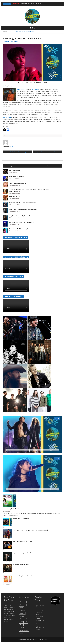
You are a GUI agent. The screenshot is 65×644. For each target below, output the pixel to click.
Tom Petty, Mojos (14, 170)
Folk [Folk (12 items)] (21, 619)
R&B (7, 136)
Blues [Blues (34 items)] (22, 608)
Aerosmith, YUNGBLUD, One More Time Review (23, 203)
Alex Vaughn (21, 89)
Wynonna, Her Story (15, 196)
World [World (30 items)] (22, 633)
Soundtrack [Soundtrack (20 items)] (23, 627)
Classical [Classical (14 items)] (22, 610)
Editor (17, 41)
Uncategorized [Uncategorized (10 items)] (24, 630)
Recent (30, 166)
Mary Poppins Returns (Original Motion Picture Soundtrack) (30, 530)
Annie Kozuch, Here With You (18, 183)
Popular (12, 166)
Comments (50, 166)
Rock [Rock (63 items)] (26, 624)
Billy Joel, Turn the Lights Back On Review (40, 622)
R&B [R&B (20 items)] (21, 624)
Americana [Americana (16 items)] (23, 602)
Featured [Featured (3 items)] (23, 616)
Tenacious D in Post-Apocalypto (22, 541)
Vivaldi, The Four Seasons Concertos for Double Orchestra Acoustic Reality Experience (29, 191)
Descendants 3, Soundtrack (21, 519)
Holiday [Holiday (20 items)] (26, 619)
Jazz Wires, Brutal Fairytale (12, 509)
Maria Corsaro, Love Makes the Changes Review (23, 209)
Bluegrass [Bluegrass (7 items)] (23, 605)
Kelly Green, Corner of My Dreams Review (21, 216)
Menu (32, 28)
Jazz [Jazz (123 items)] (21, 622)
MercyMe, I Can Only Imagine (21, 564)
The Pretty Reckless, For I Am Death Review (22, 222)
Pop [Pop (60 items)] (26, 622)
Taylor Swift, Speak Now (16, 177)
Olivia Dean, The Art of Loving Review (20, 229)
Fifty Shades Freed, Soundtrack (22, 553)
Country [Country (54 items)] (22, 613)
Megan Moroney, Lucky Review (40, 628)
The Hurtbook (35, 89)
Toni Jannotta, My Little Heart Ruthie (24, 576)
